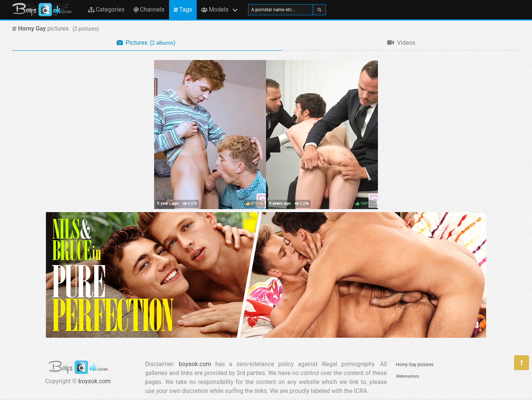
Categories (106, 10)
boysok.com (95, 381)
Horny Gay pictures (415, 365)
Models (215, 10)
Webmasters (408, 376)
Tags (183, 10)
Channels (149, 10)
